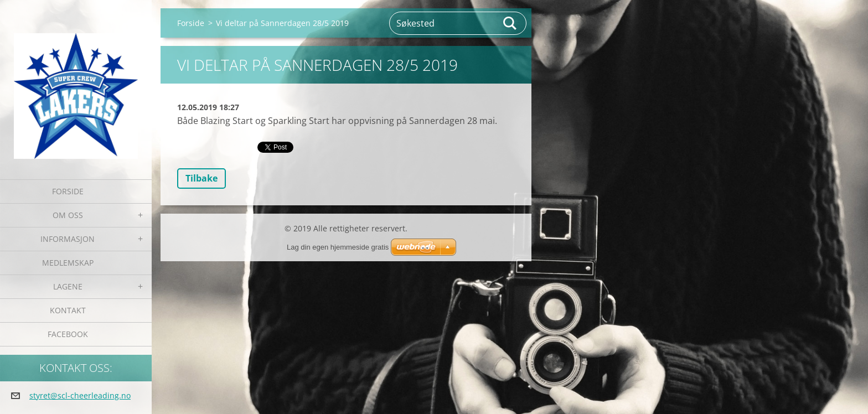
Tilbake (201, 178)
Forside (68, 191)
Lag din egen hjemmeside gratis (338, 247)
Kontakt (68, 310)
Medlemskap (68, 263)
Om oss (68, 215)
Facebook (68, 334)
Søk (510, 23)
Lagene (68, 286)
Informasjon (68, 239)
